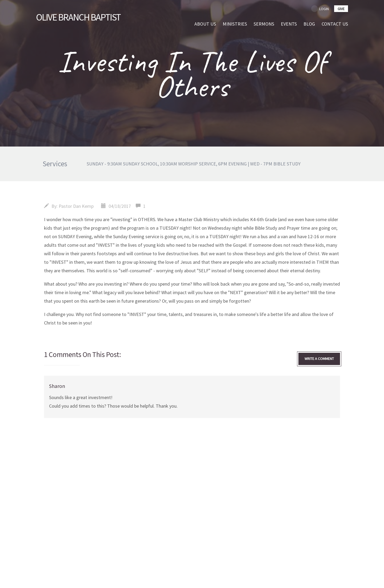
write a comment (319, 359)
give (341, 9)
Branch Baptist (78, 17)
